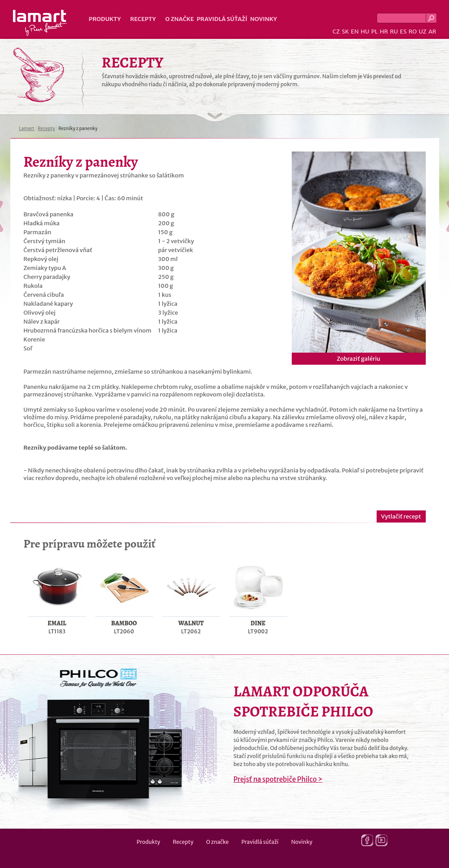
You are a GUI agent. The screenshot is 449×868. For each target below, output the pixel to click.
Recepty (143, 19)
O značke (180, 19)
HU (365, 32)
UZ (422, 32)
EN (355, 32)
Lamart (40, 23)
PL (375, 32)
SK (345, 32)
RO (412, 32)
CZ (336, 32)
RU (394, 32)
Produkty (105, 19)
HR (384, 32)
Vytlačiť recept (401, 516)
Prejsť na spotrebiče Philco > (278, 779)
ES (403, 32)
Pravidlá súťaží (222, 19)
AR (432, 32)
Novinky (264, 19)
